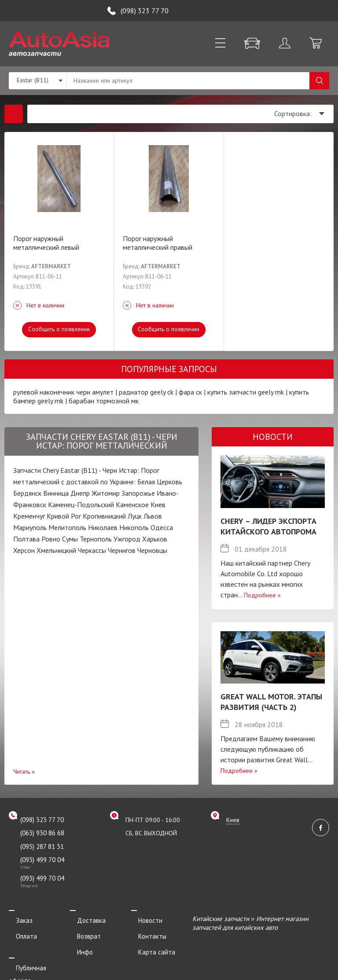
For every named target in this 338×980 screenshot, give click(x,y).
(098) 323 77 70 (145, 11)
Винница (56, 493)
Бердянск (27, 493)
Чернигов (122, 550)
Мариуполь (30, 527)
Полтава (26, 539)
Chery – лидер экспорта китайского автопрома (268, 526)
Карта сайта (150, 942)
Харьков (155, 539)
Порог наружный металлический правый (158, 243)
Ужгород (127, 539)
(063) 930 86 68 (42, 833)
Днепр (80, 493)
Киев (158, 505)
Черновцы (152, 550)
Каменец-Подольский (81, 505)
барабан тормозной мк (104, 401)
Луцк (135, 516)
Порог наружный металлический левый (46, 243)
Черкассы (92, 550)
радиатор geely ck (146, 392)
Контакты (145, 931)
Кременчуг (29, 516)
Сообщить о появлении (59, 329)
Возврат (82, 931)
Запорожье (138, 493)
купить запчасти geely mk (246, 392)
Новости (143, 919)
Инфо (78, 942)
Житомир (106, 493)
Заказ (17, 919)
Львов (153, 516)
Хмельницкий (56, 550)
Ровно (51, 539)
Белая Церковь (160, 482)
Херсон (24, 550)
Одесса (162, 527)
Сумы (70, 539)
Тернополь (96, 539)
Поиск (319, 81)
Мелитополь (67, 527)
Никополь (134, 527)
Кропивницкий (104, 516)
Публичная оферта (36, 955)
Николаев (103, 527)
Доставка (84, 919)
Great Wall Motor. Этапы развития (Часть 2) (271, 702)
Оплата (19, 931)
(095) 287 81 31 (42, 847)
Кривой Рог (64, 516)
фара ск (190, 392)
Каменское (132, 505)
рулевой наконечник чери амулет (63, 392)
